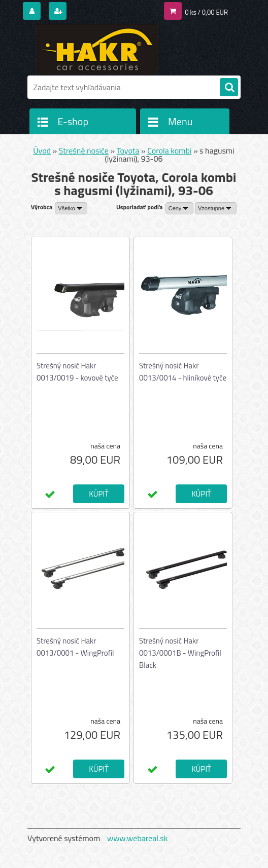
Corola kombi (169, 150)
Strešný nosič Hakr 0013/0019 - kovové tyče (77, 372)
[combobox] (180, 208)
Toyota (128, 150)
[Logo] (97, 49)
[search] (229, 88)
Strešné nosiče (84, 150)
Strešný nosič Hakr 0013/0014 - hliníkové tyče (183, 372)
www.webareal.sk (138, 838)
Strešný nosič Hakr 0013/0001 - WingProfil (75, 647)
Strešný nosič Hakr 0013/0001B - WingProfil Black (180, 653)
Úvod (42, 150)
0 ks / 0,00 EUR (206, 12)
